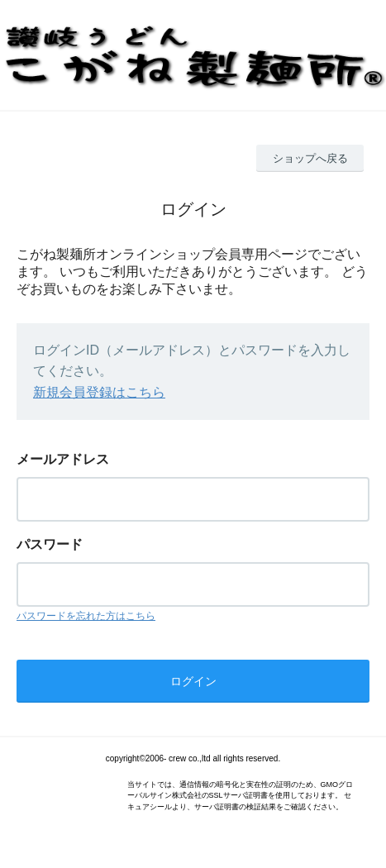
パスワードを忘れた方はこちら (86, 616)
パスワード (50, 544)
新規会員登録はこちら (99, 392)
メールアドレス (63, 459)
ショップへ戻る (310, 158)
